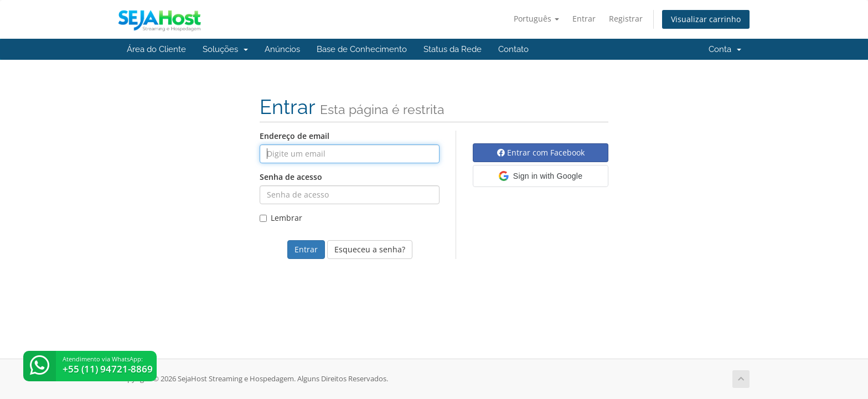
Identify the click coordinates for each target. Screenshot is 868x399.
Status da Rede (453, 49)
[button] (541, 176)
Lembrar (281, 218)
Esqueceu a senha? (370, 249)
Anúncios (282, 49)
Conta (725, 49)
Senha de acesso (291, 177)
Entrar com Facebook (541, 152)
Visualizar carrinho (706, 19)
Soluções (225, 49)
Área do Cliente (156, 49)
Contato (513, 49)
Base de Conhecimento (362, 49)
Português (536, 19)
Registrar (626, 19)
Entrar (584, 19)
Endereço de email (294, 136)
